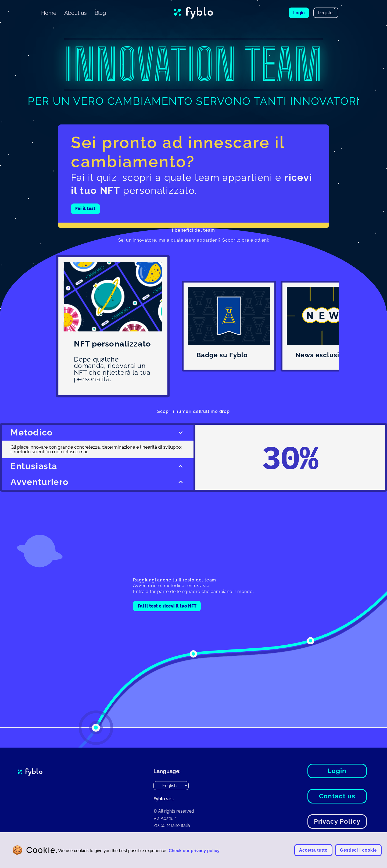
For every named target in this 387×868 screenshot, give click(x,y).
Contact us (337, 796)
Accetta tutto (313, 850)
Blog (100, 13)
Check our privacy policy (194, 851)
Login (299, 13)
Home (49, 13)
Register (326, 13)
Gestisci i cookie (358, 850)
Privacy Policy (337, 821)
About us (76, 13)
